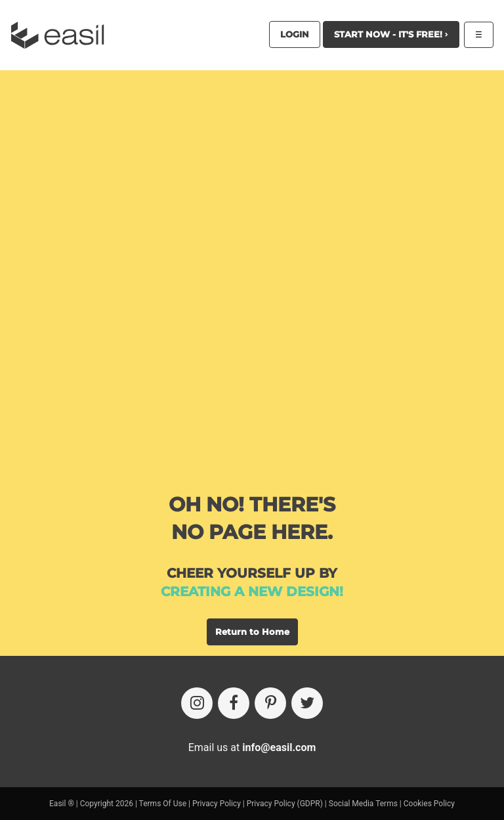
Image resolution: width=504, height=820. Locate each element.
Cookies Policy (429, 804)
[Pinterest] (270, 703)
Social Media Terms (363, 804)
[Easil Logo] (62, 35)
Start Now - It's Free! (391, 34)
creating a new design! (252, 592)
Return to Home (252, 632)
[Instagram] (197, 703)
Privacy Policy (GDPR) (285, 804)
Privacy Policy (217, 804)
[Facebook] (234, 703)
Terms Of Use (163, 804)
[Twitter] (307, 703)
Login (295, 34)
